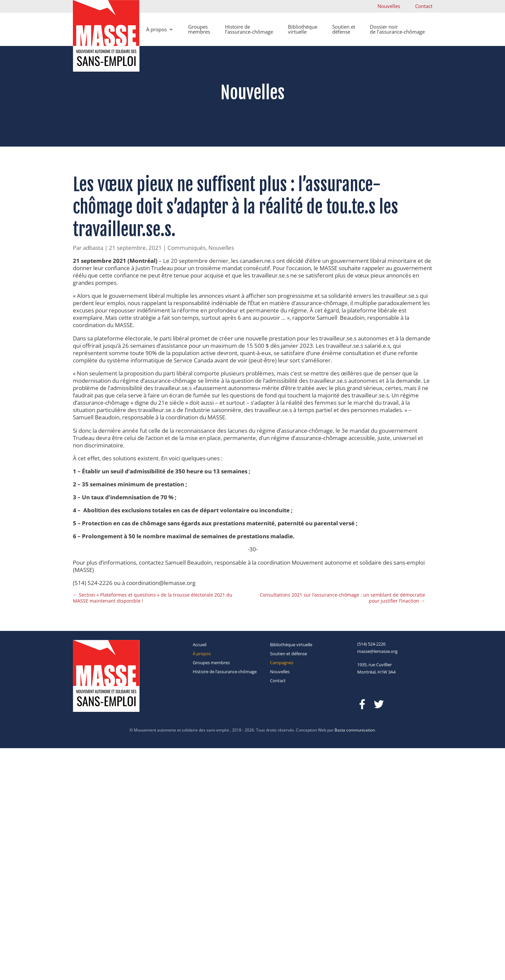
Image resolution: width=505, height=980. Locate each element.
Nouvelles (389, 6)
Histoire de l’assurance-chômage (249, 29)
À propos (156, 29)
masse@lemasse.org (377, 651)
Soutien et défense (344, 29)
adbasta (93, 248)
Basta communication (355, 730)
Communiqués (187, 248)
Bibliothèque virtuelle (303, 29)
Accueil (200, 645)
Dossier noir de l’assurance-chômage (397, 29)
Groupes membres (199, 29)
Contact (424, 6)
